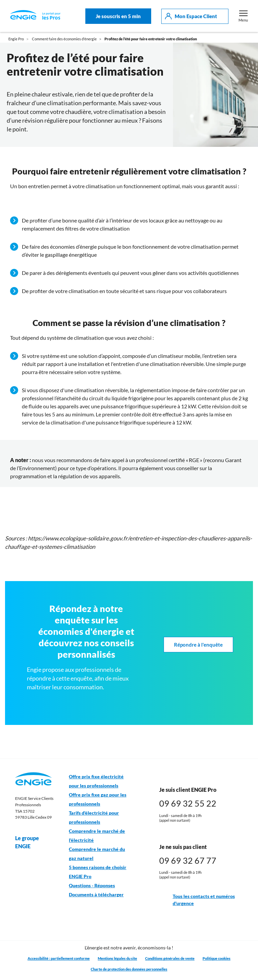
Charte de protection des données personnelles (129, 969)
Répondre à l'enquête (198, 645)
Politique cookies (217, 958)
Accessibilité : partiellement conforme (59, 958)
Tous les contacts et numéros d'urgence (197, 900)
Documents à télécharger (96, 895)
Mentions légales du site (117, 958)
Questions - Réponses (92, 886)
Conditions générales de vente (170, 958)
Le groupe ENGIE (34, 842)
